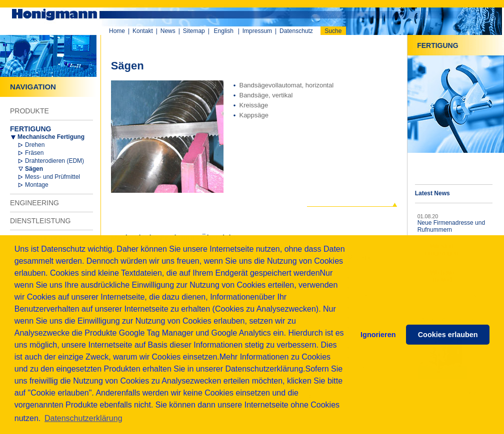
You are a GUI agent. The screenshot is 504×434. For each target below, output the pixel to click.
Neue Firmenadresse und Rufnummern (451, 226)
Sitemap (194, 31)
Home (117, 31)
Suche (333, 31)
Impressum (257, 31)
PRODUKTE (29, 111)
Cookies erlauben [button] (448, 335)
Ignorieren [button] (378, 335)
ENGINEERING (34, 203)
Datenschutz (296, 31)
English (224, 31)
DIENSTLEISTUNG (40, 221)
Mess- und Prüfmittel (52, 177)
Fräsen (34, 153)
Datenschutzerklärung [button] (83, 418)
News (168, 31)
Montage (37, 185)
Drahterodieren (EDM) (54, 161)
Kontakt (143, 31)
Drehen (35, 145)
